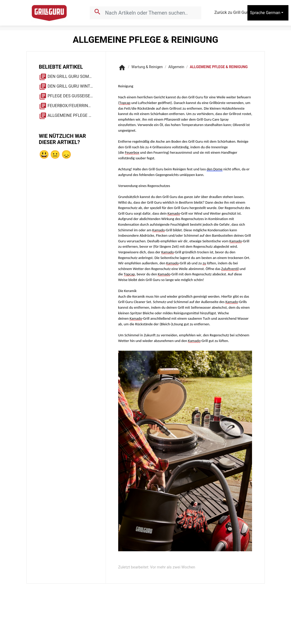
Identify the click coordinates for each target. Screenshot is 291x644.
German (273, 13)
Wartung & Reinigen (147, 67)
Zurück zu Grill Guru (237, 13)
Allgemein (176, 67)
